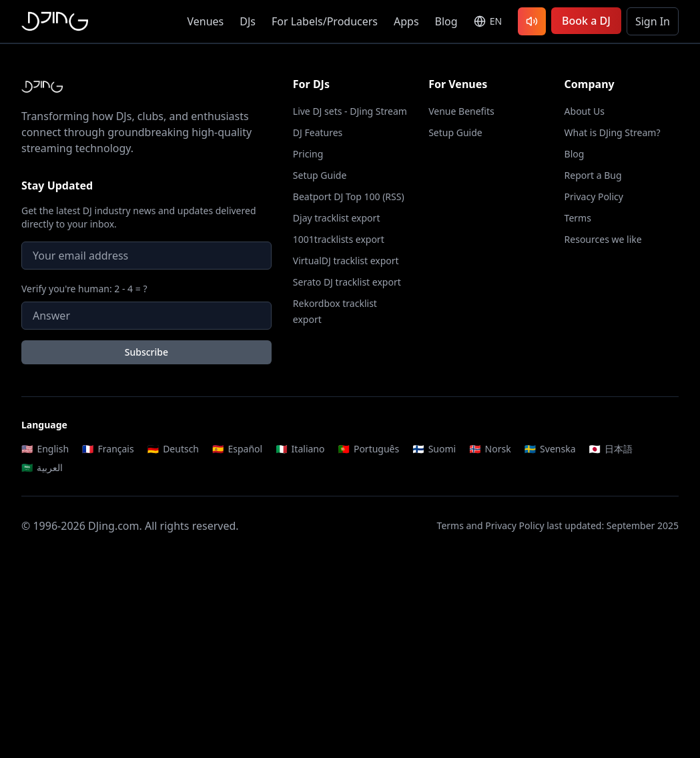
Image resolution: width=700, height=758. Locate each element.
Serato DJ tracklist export (347, 282)
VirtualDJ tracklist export (346, 261)
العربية (42, 467)
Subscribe (146, 352)
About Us (585, 111)
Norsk (490, 449)
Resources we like (603, 239)
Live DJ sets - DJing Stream (350, 111)
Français (108, 449)
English (45, 449)
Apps (406, 21)
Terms (578, 218)
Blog (446, 21)
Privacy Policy (594, 197)
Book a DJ (586, 21)
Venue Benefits (461, 111)
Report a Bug (593, 175)
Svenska (550, 449)
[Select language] (488, 21)
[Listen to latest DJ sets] (532, 21)
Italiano (300, 449)
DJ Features (318, 132)
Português (368, 449)
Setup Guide (320, 175)
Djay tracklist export (337, 218)
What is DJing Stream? (613, 132)
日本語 (611, 449)
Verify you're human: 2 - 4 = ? (84, 289)
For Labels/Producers (325, 21)
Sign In (653, 21)
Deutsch (173, 449)
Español (237, 449)
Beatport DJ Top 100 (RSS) (349, 197)
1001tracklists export (339, 239)
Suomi (434, 449)
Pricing (308, 154)
